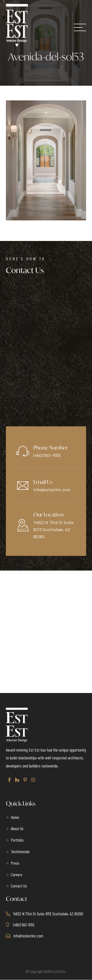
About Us (17, 828)
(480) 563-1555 (47, 455)
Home (15, 817)
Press (15, 863)
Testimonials (20, 851)
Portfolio (17, 840)
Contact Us (19, 886)
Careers (17, 874)
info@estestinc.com (52, 490)
